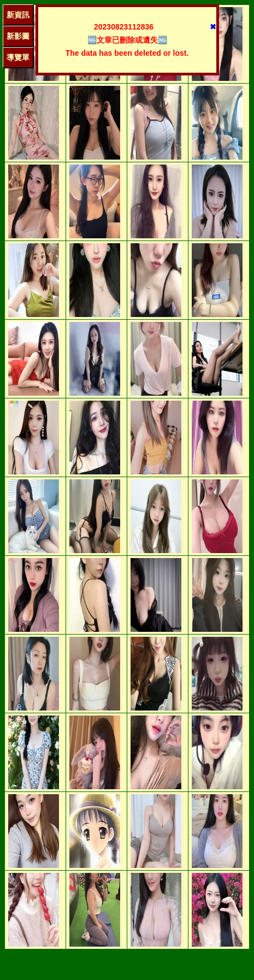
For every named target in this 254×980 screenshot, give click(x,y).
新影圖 (18, 36)
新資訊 (18, 15)
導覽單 (18, 57)
